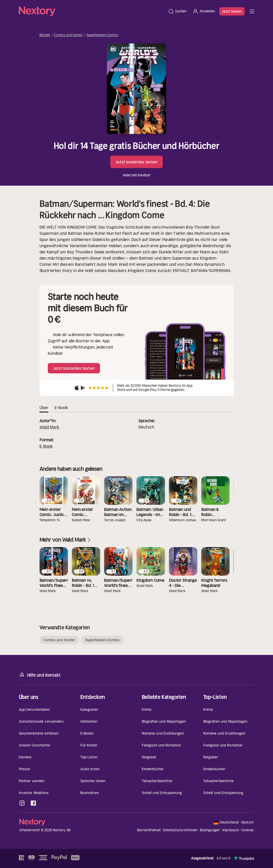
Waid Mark (49, 427)
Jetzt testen (232, 11)
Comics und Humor (68, 35)
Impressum (231, 830)
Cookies (247, 830)
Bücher (45, 35)
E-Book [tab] (61, 407)
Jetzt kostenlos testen (136, 162)
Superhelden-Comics (102, 35)
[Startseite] (92, 11)
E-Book (46, 446)
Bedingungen (210, 830)
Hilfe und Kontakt (40, 675)
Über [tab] (44, 407)
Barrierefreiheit (149, 830)
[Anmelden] (204, 11)
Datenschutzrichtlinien (180, 830)
